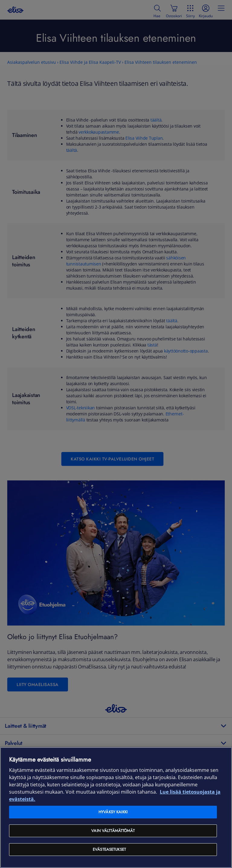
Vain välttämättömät (113, 831)
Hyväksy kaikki (113, 812)
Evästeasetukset (109, 849)
